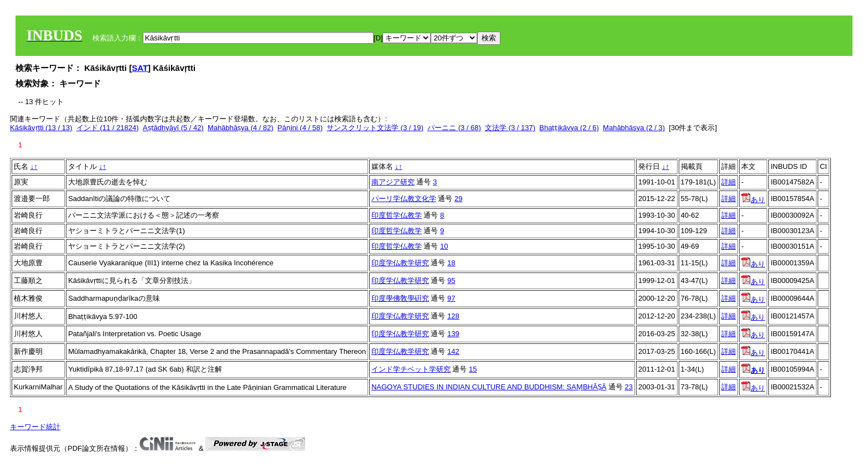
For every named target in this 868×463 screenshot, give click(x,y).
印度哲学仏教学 (397, 215)
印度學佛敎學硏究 (400, 298)
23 (629, 387)
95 (451, 281)
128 (453, 316)
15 (473, 369)
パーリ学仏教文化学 (404, 199)
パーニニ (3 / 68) (454, 128)
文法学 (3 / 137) (510, 128)
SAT (140, 68)
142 (453, 351)
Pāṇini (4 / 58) (300, 128)
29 (458, 199)
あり (753, 200)
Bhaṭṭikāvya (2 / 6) (569, 128)
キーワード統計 (35, 427)
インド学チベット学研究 (411, 369)
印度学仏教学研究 (400, 263)
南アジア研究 (393, 182)
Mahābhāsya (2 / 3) (634, 128)
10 (444, 246)
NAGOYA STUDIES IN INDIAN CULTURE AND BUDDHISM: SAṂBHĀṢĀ (489, 387)
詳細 (728, 182)
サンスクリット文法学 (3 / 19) (375, 128)
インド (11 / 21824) (108, 128)
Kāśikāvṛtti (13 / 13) (41, 128)
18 (451, 263)
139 (453, 334)
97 (451, 298)
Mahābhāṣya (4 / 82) (241, 128)
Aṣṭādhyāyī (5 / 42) (173, 128)
